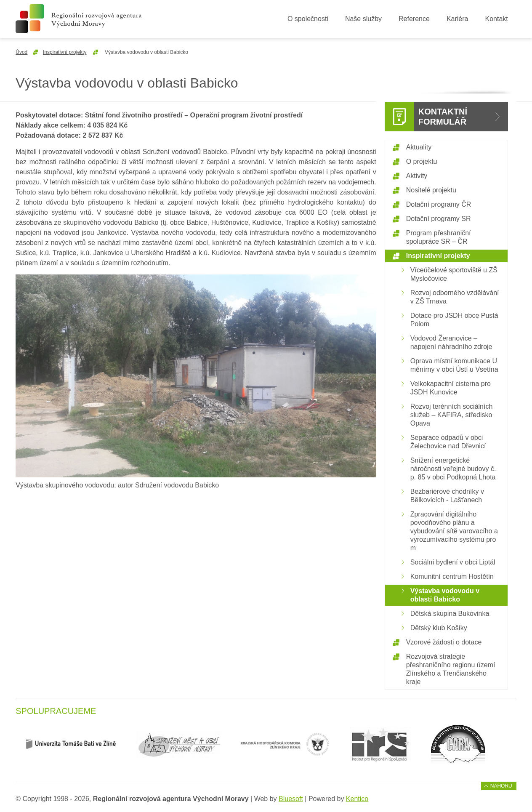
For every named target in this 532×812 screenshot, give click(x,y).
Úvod (21, 52)
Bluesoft (291, 799)
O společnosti (308, 19)
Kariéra (458, 19)
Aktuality (419, 147)
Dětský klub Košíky (439, 628)
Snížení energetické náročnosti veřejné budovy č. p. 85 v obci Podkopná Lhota (453, 469)
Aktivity (417, 176)
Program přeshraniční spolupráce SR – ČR (439, 237)
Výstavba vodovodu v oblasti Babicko (445, 595)
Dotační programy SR (439, 219)
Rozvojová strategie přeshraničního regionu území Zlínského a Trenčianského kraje (451, 669)
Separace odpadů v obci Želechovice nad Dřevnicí (448, 442)
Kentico (357, 799)
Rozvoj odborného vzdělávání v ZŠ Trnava (455, 297)
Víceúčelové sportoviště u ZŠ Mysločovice (454, 274)
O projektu (422, 161)
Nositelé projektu (431, 190)
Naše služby (363, 19)
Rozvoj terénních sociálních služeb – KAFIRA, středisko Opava (452, 415)
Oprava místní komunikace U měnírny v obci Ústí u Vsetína (454, 365)
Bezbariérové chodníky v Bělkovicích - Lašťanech (447, 496)
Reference (414, 19)
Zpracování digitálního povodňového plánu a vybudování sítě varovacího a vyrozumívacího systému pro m (454, 531)
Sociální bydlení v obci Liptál (453, 562)
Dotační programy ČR (439, 204)
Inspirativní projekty (65, 52)
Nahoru (501, 786)
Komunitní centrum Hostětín (452, 576)
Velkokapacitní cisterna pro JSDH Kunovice (451, 388)
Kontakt (496, 19)
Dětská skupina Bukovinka (450, 614)
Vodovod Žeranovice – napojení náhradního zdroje (451, 342)
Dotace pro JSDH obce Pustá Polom (454, 320)
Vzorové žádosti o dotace (444, 642)
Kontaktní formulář (443, 117)
